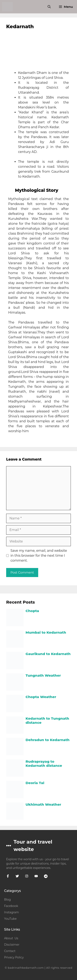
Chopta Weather (41, 697)
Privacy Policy (14, 957)
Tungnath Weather (43, 675)
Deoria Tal (35, 783)
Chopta (32, 611)
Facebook (11, 906)
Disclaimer (12, 945)
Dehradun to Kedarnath (48, 740)
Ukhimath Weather (43, 804)
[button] (49, 7)
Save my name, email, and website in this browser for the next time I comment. (39, 556)
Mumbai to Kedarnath (46, 632)
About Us (11, 938)
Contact (10, 951)
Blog (7, 900)
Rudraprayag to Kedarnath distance (44, 764)
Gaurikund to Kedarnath (48, 654)
